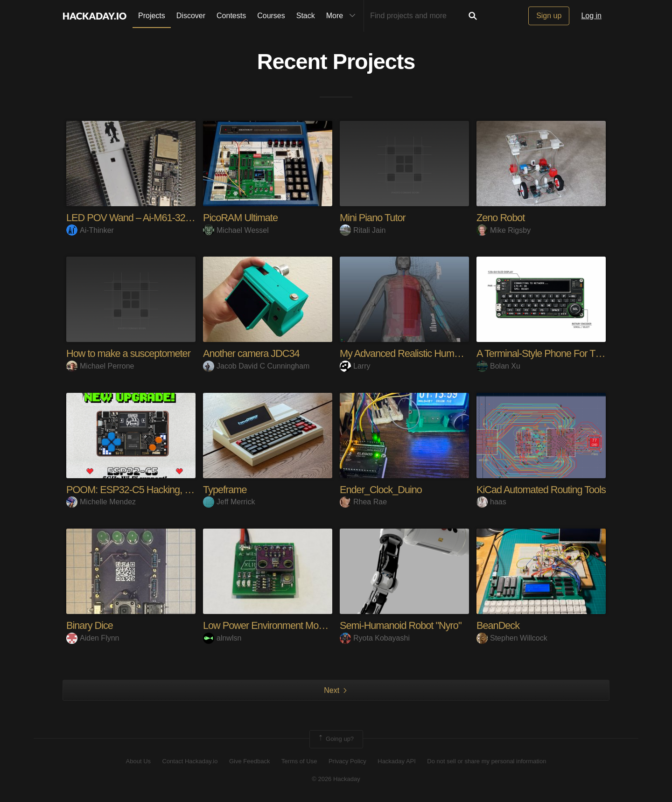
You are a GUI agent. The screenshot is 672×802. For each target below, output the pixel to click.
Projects (152, 16)
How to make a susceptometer (129, 353)
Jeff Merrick (229, 502)
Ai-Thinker (90, 230)
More (343, 16)
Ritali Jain (363, 230)
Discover (191, 16)
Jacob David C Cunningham (256, 366)
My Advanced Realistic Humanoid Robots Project (441, 353)
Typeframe (225, 490)
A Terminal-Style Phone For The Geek (555, 353)
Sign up (549, 16)
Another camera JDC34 (252, 353)
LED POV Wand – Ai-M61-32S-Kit (137, 218)
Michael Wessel (236, 230)
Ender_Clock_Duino (381, 490)
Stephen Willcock (512, 638)
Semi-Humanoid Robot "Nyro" (402, 625)
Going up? (336, 739)
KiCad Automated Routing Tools (542, 490)
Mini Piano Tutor (373, 218)
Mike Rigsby (504, 230)
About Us (138, 761)
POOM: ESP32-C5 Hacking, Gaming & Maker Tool (171, 490)
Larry (355, 366)
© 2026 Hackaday (336, 779)
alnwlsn (222, 638)
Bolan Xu (498, 366)
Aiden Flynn (93, 638)
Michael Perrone (100, 366)
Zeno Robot (501, 218)
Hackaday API (397, 761)
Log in (591, 16)
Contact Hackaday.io (190, 761)
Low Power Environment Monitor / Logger (289, 625)
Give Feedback (249, 761)
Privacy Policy (347, 761)
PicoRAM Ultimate (241, 218)
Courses (271, 16)
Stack (306, 16)
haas (491, 502)
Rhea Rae (363, 502)
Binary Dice (90, 625)
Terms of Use (299, 761)
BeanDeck (498, 625)
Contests (231, 16)
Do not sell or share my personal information (486, 761)
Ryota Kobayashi (375, 638)
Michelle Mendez (101, 502)
